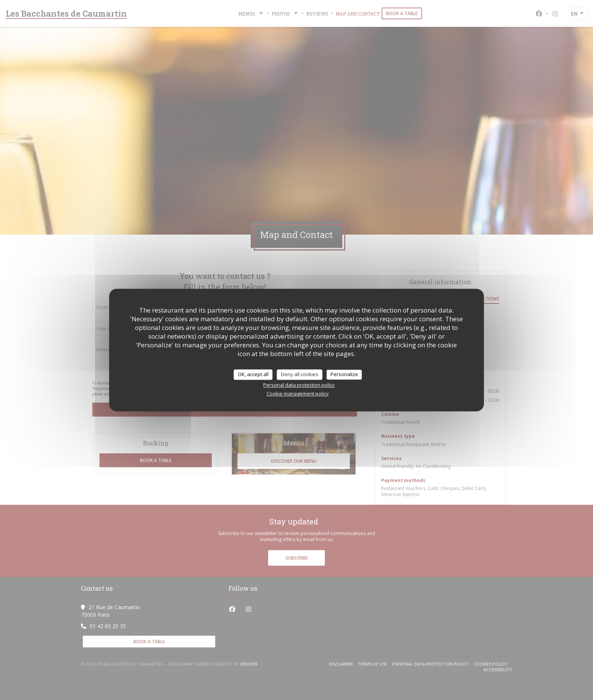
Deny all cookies (300, 374)
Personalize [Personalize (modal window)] (344, 374)
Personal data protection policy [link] (299, 385)
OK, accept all (253, 374)
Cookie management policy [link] (298, 394)
